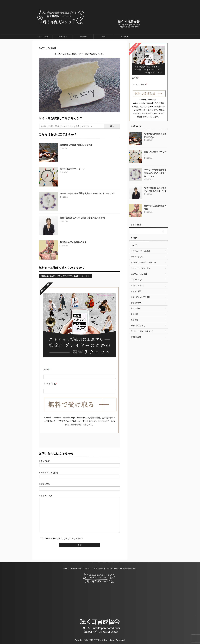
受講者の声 (63, 37)
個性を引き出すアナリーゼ (72, 169)
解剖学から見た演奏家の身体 (73, 242)
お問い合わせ (99, 569)
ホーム (65, 569)
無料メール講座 (76, 569)
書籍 (104, 37)
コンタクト (124, 37)
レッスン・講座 (43, 37)
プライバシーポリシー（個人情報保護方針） (122, 569)
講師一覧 (83, 37)
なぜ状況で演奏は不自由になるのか (76, 145)
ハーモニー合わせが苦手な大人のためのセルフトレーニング (87, 193)
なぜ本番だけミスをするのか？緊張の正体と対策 (82, 218)
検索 (112, 126)
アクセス (88, 569)
